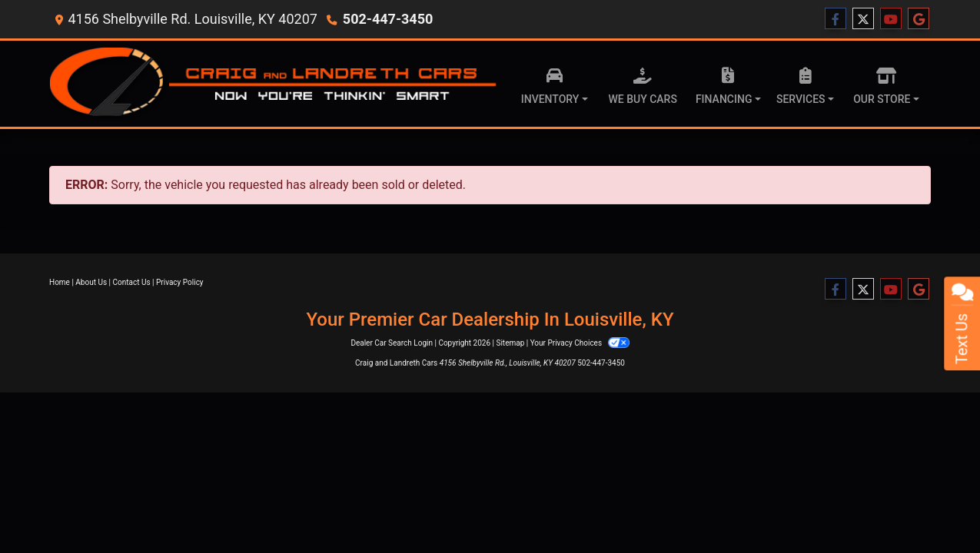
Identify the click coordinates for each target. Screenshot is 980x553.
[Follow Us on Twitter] (863, 19)
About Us (91, 282)
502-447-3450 (388, 19)
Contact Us (132, 282)
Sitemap (510, 343)
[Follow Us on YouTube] (891, 19)
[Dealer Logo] (274, 84)
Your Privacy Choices (580, 343)
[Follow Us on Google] (919, 19)
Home (60, 282)
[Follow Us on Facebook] (835, 19)
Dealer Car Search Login (392, 343)
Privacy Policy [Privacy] (180, 282)
